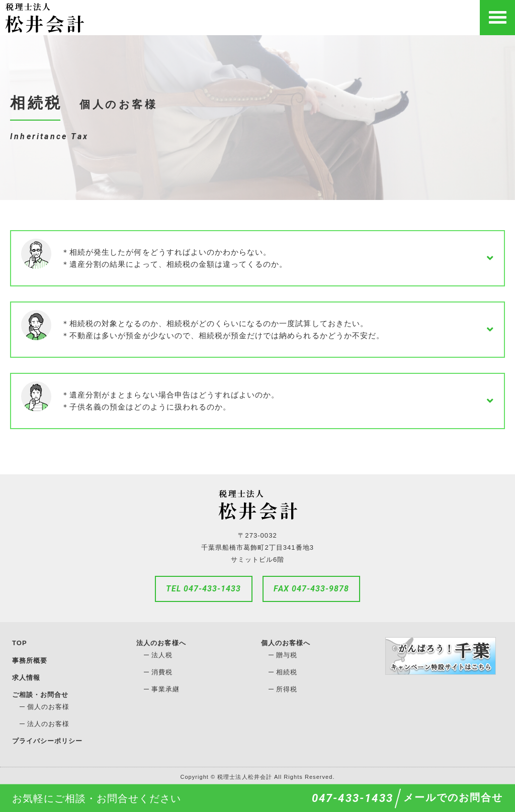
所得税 (287, 689)
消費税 (162, 672)
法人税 (162, 655)
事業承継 (165, 689)
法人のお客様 (48, 723)
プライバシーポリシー (48, 739)
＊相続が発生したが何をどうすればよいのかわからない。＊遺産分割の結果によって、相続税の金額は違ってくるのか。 (174, 258)
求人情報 (26, 677)
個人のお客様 (48, 706)
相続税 (287, 672)
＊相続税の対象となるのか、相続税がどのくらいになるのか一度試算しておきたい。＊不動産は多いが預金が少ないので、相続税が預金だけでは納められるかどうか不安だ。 (223, 329)
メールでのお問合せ (453, 797)
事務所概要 (30, 659)
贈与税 (287, 655)
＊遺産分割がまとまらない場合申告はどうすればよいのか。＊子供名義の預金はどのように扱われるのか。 (170, 401)
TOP (20, 643)
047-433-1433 (353, 798)
